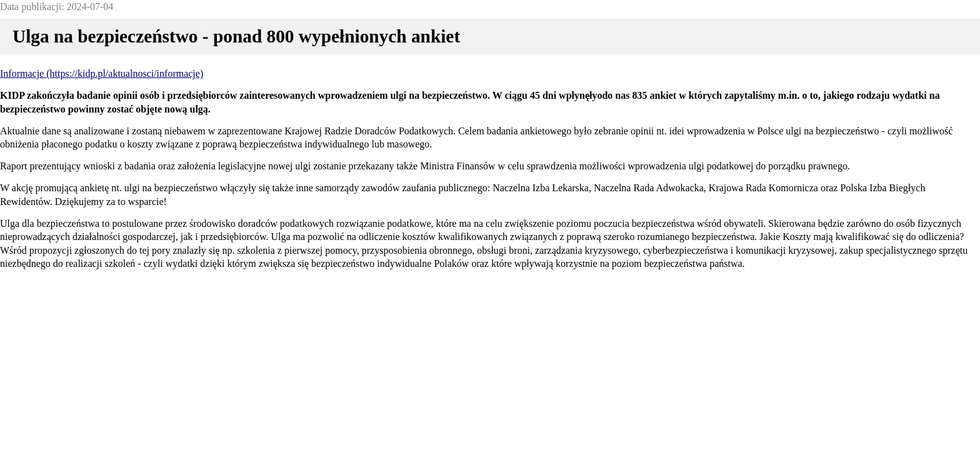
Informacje (22, 73)
